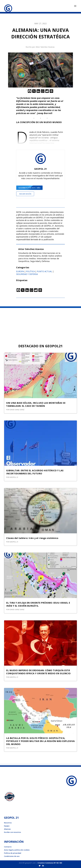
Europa (20, 271)
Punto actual (44, 271)
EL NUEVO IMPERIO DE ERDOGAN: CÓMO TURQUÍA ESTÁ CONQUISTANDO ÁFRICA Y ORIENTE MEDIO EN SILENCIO (38, 672)
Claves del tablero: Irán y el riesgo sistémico (32, 538)
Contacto (8, 847)
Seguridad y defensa (27, 274)
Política (30, 271)
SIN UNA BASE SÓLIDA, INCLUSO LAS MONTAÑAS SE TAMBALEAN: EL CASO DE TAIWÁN (36, 404)
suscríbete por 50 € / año (29, 188)
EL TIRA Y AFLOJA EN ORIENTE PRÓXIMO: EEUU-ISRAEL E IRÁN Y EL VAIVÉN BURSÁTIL (38, 604)
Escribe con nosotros (12, 832)
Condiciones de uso (12, 856)
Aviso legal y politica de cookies (17, 850)
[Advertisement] (40, 324)
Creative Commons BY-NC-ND (50, 863)
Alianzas (7, 829)
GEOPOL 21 (14, 477)
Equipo (7, 826)
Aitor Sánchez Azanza (45, 47)
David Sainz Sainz (17, 410)
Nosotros (8, 823)
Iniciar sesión (25, 194)
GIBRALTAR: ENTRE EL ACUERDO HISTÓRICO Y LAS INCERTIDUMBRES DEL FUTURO (35, 472)
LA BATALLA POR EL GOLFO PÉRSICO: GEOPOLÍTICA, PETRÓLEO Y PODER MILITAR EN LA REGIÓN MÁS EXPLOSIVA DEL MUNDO (40, 741)
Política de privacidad (13, 853)
